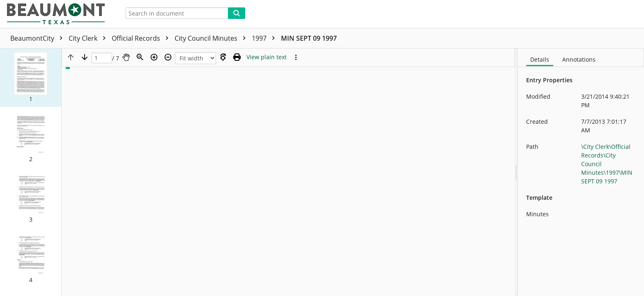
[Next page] (85, 57)
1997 (265, 38)
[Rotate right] (223, 57)
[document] (581, 172)
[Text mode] (267, 57)
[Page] (102, 58)
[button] (31, 78)
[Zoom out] (168, 57)
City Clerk (89, 38)
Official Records (142, 38)
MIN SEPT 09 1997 (309, 38)
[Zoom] (140, 57)
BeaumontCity (38, 38)
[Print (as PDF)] (237, 57)
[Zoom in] (154, 57)
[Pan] (126, 57)
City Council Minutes (212, 38)
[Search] (237, 13)
